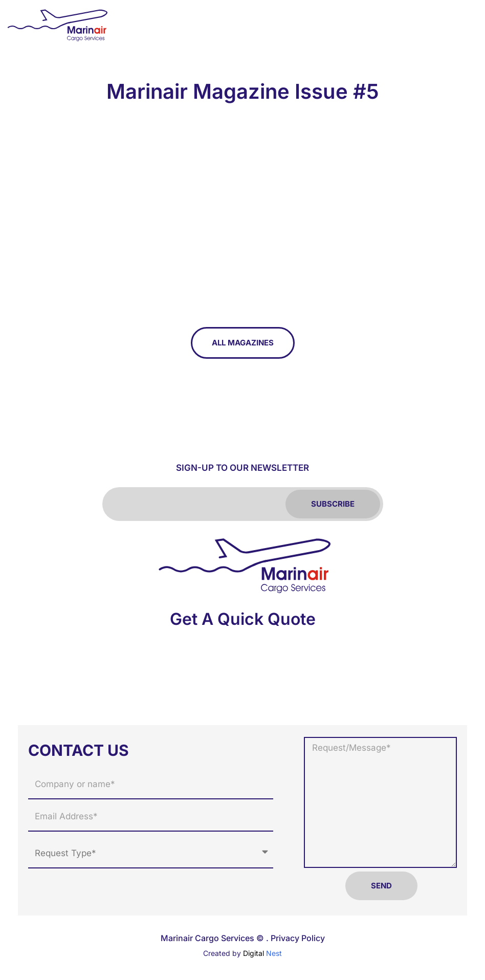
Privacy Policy (298, 938)
